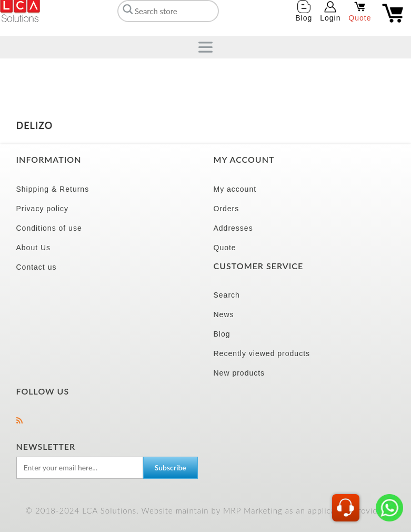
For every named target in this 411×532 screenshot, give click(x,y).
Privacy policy (43, 209)
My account (235, 189)
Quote (225, 248)
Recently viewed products (262, 353)
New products (239, 373)
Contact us (37, 267)
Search (227, 295)
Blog (222, 334)
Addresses (233, 228)
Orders (227, 209)
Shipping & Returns (53, 189)
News (224, 314)
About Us (34, 248)
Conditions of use (49, 228)
